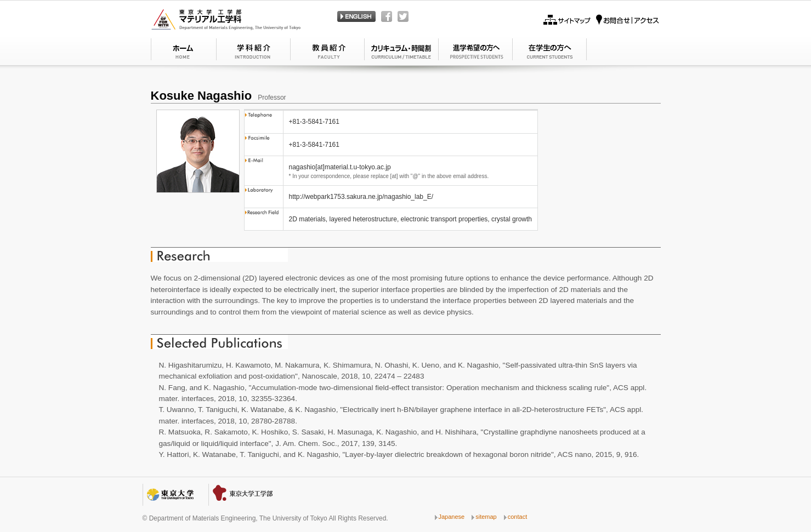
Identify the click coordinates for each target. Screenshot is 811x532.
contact (517, 517)
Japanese (356, 16)
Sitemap (567, 19)
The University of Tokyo (170, 495)
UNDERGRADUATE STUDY (476, 52)
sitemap (486, 517)
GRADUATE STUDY (550, 52)
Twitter (403, 16)
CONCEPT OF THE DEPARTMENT (328, 52)
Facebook (387, 16)
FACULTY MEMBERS (402, 52)
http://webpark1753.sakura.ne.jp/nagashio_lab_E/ (361, 197)
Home (184, 52)
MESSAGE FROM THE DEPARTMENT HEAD (254, 52)
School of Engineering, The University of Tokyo (244, 495)
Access (627, 19)
